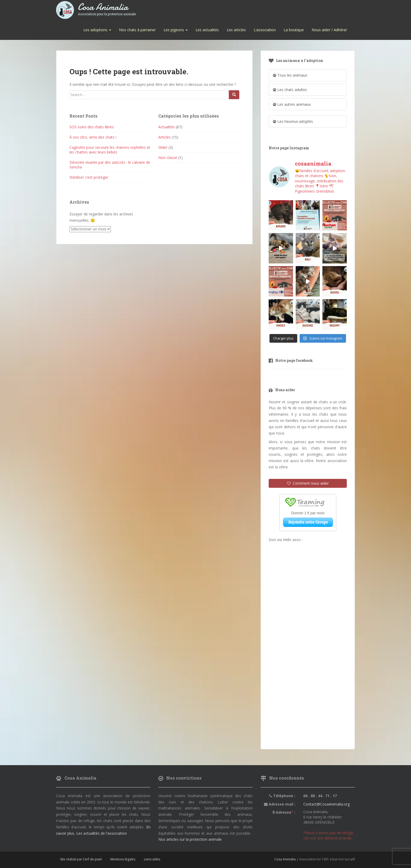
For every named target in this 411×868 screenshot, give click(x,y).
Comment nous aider (308, 483)
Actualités (167, 127)
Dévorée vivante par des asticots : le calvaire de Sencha (110, 165)
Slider (163, 147)
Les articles (236, 30)
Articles (164, 137)
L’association (265, 30)
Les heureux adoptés (293, 121)
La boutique (294, 30)
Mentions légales (123, 859)
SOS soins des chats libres (92, 127)
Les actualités (207, 30)
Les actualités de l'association (102, 833)
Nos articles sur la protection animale (190, 839)
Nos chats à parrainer (137, 30)
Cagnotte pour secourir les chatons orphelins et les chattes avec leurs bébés (110, 150)
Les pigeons (176, 30)
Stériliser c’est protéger (89, 177)
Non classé (168, 158)
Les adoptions (97, 30)
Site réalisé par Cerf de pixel (81, 859)
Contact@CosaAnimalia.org (326, 804)
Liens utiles (152, 859)
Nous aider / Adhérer (329, 30)
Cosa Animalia (107, 7)
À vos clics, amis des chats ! (93, 137)
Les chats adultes (290, 90)
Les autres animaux (292, 104)
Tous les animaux (290, 75)
